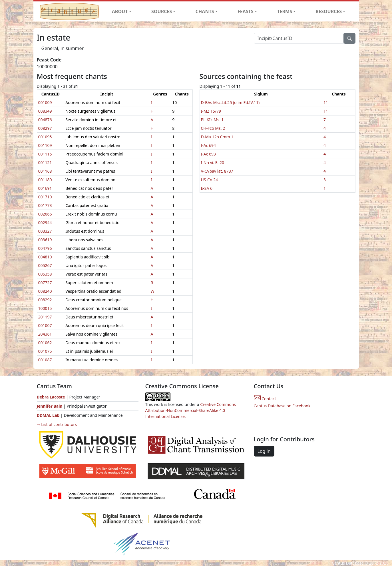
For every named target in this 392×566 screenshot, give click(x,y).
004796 (45, 248)
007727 (45, 283)
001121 (45, 163)
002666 (45, 214)
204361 (45, 334)
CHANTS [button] (205, 11)
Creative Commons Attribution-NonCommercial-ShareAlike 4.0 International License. (191, 410)
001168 (45, 171)
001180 (45, 180)
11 (326, 102)
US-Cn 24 (210, 180)
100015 (45, 308)
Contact (265, 399)
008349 (45, 111)
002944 (45, 223)
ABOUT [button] (120, 11)
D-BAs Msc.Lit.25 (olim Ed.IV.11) (230, 102)
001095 (45, 137)
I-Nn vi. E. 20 (213, 163)
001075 (45, 351)
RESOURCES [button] (329, 11)
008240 (45, 291)
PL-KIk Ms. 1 (212, 120)
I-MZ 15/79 (211, 111)
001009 (45, 102)
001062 (45, 343)
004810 (45, 257)
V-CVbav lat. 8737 (217, 171)
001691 (45, 188)
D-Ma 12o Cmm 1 (217, 137)
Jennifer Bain (50, 406)
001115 (45, 154)
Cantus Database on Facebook (282, 406)
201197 (45, 317)
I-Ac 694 (209, 145)
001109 (45, 145)
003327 (45, 231)
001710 (45, 197)
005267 (45, 265)
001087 (45, 360)
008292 (45, 300)
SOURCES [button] (162, 11)
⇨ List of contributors (57, 424)
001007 (45, 325)
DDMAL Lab (48, 415)
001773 (45, 205)
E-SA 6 (207, 188)
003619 (45, 240)
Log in (264, 451)
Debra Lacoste (51, 397)
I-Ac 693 (209, 154)
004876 (45, 120)
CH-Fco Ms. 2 (213, 128)
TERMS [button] (285, 11)
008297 (45, 128)
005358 (45, 274)
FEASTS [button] (246, 11)
